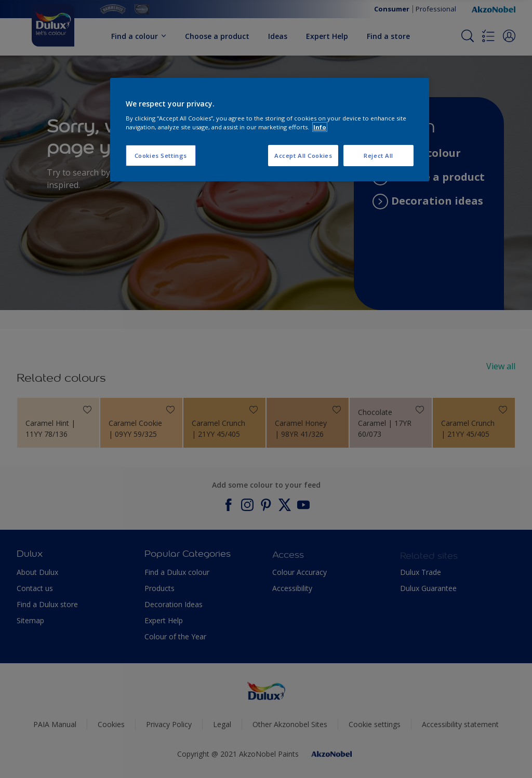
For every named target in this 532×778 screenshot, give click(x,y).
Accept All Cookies (303, 156)
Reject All (378, 156)
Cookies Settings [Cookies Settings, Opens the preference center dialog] (161, 156)
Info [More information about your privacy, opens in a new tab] (320, 127)
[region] (270, 130)
